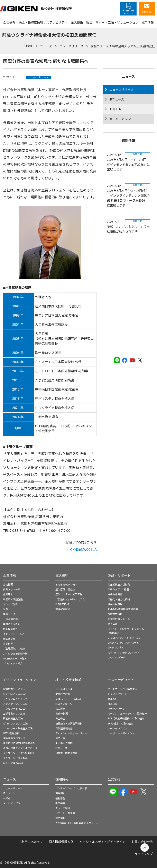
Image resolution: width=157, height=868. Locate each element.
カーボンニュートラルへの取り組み (127, 714)
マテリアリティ (116, 709)
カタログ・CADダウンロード (124, 653)
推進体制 (113, 704)
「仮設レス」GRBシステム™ (71, 600)
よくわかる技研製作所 (15, 654)
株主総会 (60, 719)
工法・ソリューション (19, 680)
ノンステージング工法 (15, 704)
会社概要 (8, 585)
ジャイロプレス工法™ (15, 694)
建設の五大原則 (12, 624)
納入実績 (113, 624)
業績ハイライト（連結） (69, 699)
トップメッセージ (118, 694)
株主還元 (60, 709)
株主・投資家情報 (68, 680)
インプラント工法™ (14, 634)
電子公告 (60, 738)
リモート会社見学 (65, 813)
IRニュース (117, 99)
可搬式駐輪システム (119, 619)
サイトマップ (144, 854)
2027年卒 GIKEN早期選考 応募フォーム (77, 823)
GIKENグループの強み (15, 659)
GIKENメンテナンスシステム (123, 643)
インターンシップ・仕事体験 (71, 788)
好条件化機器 (115, 594)
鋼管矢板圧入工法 (13, 719)
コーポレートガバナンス (121, 733)
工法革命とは (10, 619)
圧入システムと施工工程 (69, 594)
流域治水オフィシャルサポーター (21, 748)
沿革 (6, 609)
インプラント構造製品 (15, 758)
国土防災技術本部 (13, 763)
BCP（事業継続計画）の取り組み (126, 719)
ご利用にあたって (31, 842)
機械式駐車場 (115, 604)
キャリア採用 (63, 808)
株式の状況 (62, 714)
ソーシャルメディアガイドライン (102, 842)
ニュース (10, 779)
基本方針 (113, 699)
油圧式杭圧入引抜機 (119, 585)
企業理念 (8, 594)
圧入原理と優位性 (65, 590)
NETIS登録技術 (11, 733)
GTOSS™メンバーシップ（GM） (125, 638)
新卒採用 (60, 803)
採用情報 (62, 779)
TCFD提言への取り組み (121, 724)
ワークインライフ (118, 729)
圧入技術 (62, 576)
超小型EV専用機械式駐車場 (123, 609)
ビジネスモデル (64, 689)
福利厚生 (60, 798)
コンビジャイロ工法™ (15, 709)
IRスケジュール (64, 704)
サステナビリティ (121, 680)
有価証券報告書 (64, 729)
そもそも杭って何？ (66, 585)
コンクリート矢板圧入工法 (18, 729)
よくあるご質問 (64, 743)
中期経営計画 (63, 694)
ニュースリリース (39, 77)
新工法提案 (9, 639)
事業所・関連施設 (13, 600)
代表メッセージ (12, 590)
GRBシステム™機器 (118, 590)
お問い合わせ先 (142, 842)
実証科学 (8, 644)
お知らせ (116, 109)
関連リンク (9, 614)
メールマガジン (120, 119)
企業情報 (10, 576)
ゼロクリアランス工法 (15, 724)
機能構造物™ (10, 629)
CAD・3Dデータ (117, 658)
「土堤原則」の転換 (14, 649)
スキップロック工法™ (15, 699)
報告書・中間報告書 (66, 753)
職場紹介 (60, 793)
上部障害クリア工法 (14, 714)
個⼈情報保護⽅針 (61, 842)
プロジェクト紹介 (13, 664)
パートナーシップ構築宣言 (122, 689)
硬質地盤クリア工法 (14, 689)
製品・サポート (119, 576)
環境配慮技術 (63, 609)
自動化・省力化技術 (119, 600)
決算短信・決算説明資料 (69, 724)
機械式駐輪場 (115, 614)
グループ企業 (10, 604)
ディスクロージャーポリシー (71, 733)
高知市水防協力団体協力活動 (19, 743)
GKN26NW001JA (83, 550)
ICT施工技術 (62, 604)
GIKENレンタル (116, 648)
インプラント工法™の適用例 (19, 753)
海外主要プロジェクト (15, 738)
